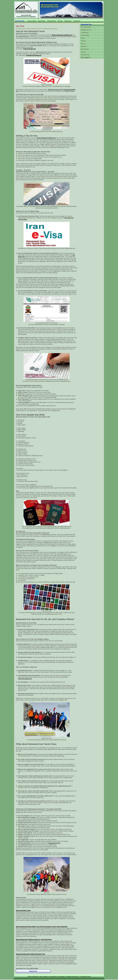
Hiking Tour (68, 21)
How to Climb (32, 21)
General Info (41, 21)
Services (84, 46)
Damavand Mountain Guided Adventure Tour (30, 954)
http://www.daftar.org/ (25, 679)
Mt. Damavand (86, 27)
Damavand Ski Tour (54, 843)
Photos (83, 41)
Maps (83, 38)
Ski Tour (60, 21)
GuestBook (85, 33)
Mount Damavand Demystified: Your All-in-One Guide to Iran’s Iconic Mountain (42, 927)
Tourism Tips (85, 55)
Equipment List (86, 30)
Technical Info (51, 21)
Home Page (85, 35)
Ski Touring (85, 49)
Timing (83, 52)
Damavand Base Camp (23, 911)
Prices (83, 44)
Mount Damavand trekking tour (46, 138)
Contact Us (77, 21)
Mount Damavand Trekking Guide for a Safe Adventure (34, 940)
